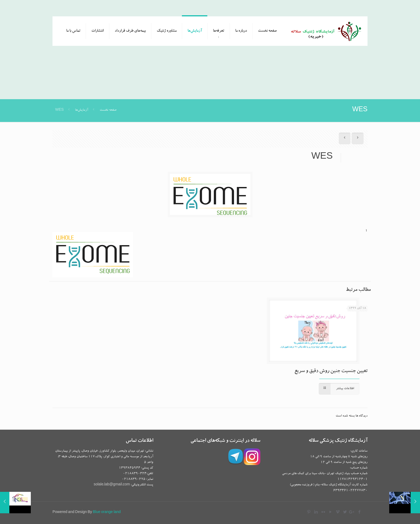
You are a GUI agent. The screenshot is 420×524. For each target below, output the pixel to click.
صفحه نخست (108, 110)
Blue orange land (107, 512)
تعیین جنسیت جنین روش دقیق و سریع (331, 371)
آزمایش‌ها (82, 110)
